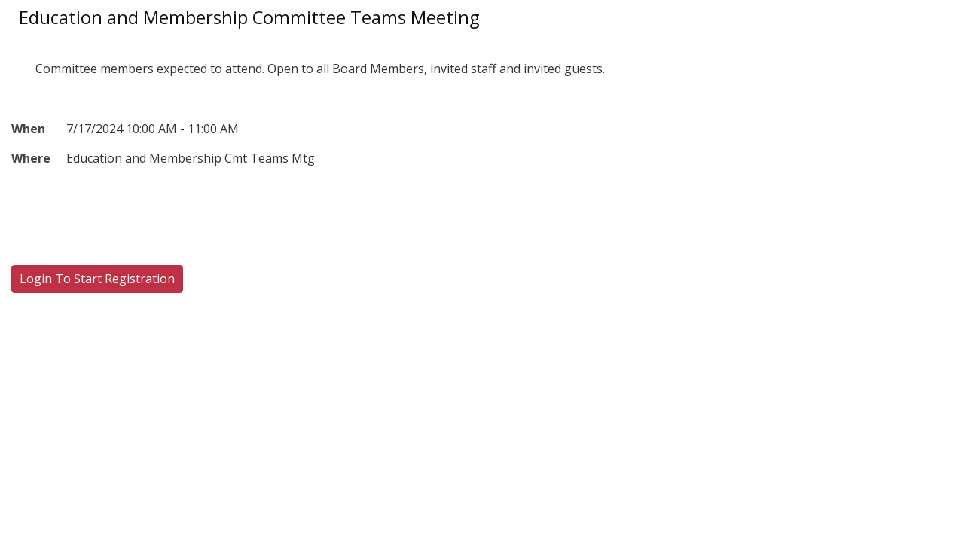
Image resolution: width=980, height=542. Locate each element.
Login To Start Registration (97, 279)
